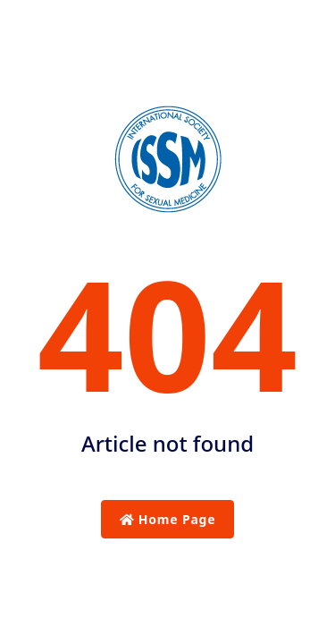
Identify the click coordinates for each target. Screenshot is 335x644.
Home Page (168, 519)
